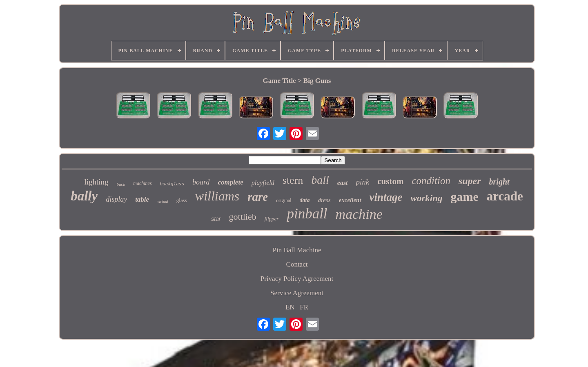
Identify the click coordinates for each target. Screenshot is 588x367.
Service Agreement (297, 293)
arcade (505, 196)
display (116, 199)
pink (363, 182)
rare (258, 197)
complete (230, 182)
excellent (350, 200)
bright (499, 182)
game (465, 197)
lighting (96, 182)
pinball (307, 214)
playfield (263, 183)
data (305, 200)
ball (320, 180)
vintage (386, 197)
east (343, 183)
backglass (172, 184)
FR (304, 307)
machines (142, 183)
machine (359, 214)
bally (84, 196)
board (201, 182)
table (142, 199)
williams (217, 196)
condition (431, 181)
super (470, 181)
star (216, 219)
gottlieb (243, 217)
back (121, 184)
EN (290, 307)
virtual (163, 201)
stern (293, 180)
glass (182, 200)
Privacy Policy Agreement (297, 279)
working (427, 198)
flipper (272, 219)
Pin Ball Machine (297, 250)
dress (324, 200)
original (284, 200)
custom (390, 181)
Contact (297, 264)
